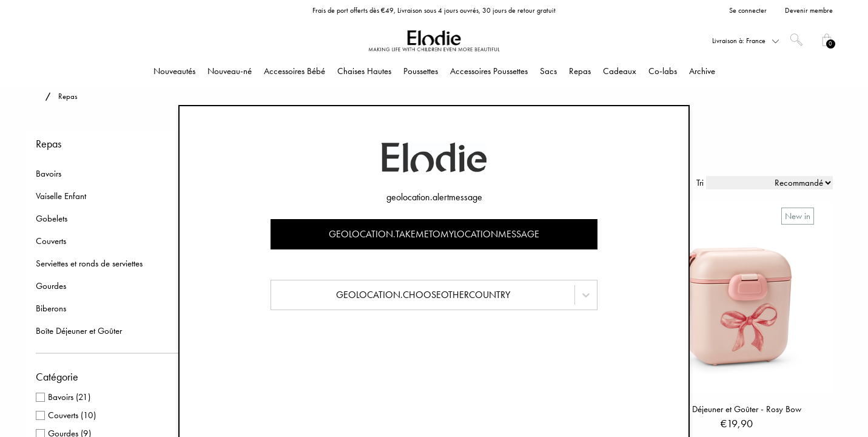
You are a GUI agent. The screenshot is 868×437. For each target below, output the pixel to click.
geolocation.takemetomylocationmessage (434, 234)
